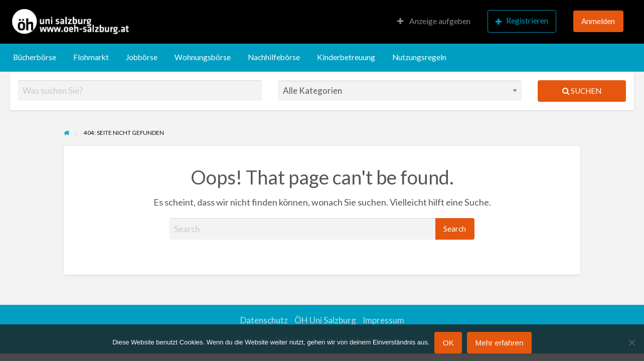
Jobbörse (142, 57)
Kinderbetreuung (346, 57)
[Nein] (631, 342)
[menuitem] (434, 22)
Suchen (582, 91)
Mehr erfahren (499, 343)
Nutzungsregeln (419, 57)
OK (448, 343)
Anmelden (598, 21)
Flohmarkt (91, 57)
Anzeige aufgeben (434, 21)
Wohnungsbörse (203, 57)
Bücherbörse (35, 57)
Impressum (383, 320)
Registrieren (522, 21)
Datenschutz (264, 320)
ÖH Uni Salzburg (325, 320)
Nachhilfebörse (274, 57)
